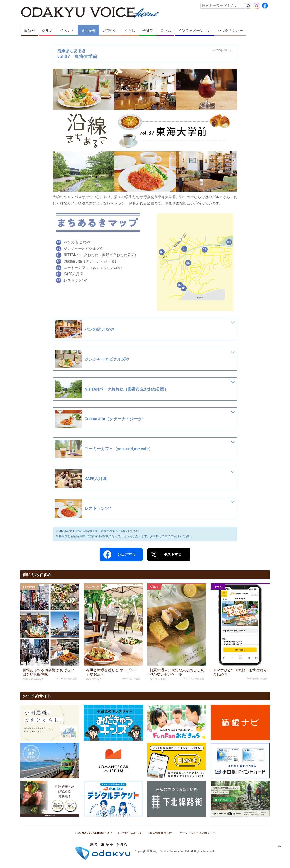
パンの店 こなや (77, 242)
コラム (166, 30)
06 (188, 263)
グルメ (47, 30)
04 (205, 249)
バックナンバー (230, 30)
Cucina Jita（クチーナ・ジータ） (91, 261)
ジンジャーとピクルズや (84, 249)
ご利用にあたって (131, 833)
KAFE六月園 (74, 274)
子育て (148, 30)
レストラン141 (76, 280)
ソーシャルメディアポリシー (197, 833)
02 (162, 252)
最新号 (29, 30)
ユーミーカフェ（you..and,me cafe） (94, 268)
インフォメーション (194, 30)
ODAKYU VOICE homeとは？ (95, 833)
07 (180, 285)
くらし (130, 30)
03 (229, 242)
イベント (67, 30)
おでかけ (110, 30)
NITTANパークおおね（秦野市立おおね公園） (101, 255)
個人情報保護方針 (161, 833)
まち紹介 (89, 30)
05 (184, 288)
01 (184, 249)
